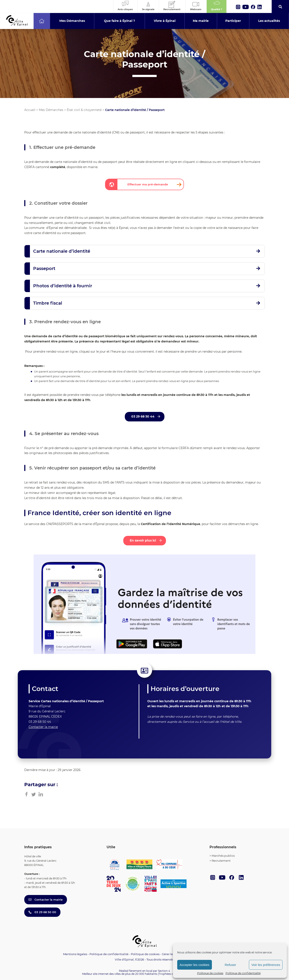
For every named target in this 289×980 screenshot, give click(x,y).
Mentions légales (75, 954)
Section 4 (164, 971)
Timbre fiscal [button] (48, 303)
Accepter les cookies (195, 965)
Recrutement (221, 861)
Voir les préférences (266, 965)
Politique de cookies (210, 973)
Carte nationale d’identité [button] (62, 251)
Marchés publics (223, 856)
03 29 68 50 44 (143, 416)
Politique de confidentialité (243, 973)
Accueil (30, 110)
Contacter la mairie (43, 727)
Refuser (230, 965)
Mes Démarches (51, 110)
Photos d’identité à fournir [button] (63, 286)
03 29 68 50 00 (42, 912)
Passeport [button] (44, 268)
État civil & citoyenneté (84, 110)
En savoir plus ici (143, 540)
